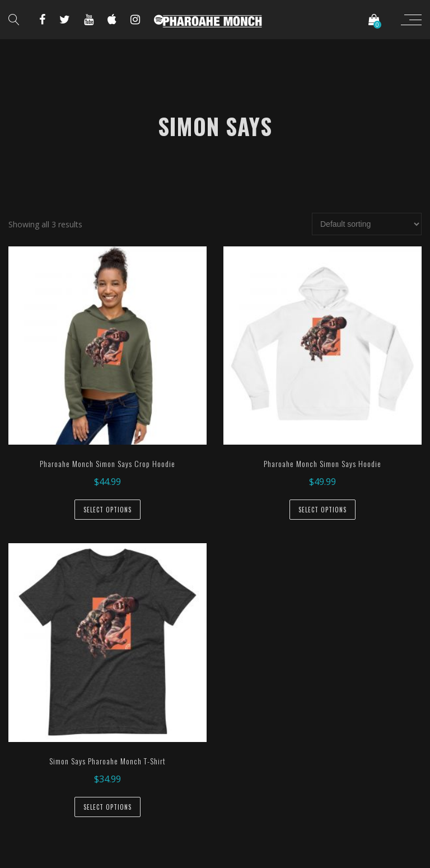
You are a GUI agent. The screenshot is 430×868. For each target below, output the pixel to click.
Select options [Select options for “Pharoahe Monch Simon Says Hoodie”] (322, 510)
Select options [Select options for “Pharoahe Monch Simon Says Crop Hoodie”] (107, 510)
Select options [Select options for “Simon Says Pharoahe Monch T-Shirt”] (107, 807)
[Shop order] (367, 224)
